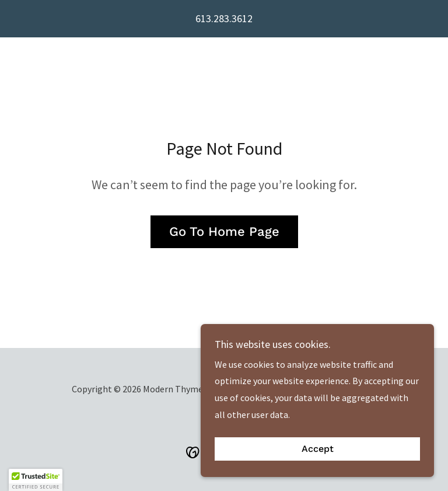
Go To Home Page (224, 231)
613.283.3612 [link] (224, 18)
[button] (36, 480)
